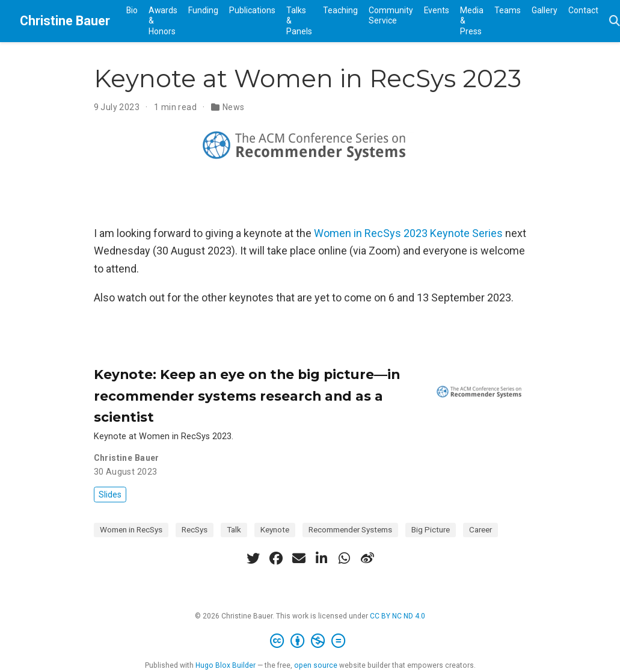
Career (480, 529)
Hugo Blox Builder (226, 665)
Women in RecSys (131, 529)
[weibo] (367, 558)
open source (316, 665)
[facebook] (276, 558)
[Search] (615, 21)
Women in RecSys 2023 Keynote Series (408, 233)
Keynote (275, 529)
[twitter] (253, 558)
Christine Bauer (65, 21)
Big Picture (431, 529)
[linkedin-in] (322, 558)
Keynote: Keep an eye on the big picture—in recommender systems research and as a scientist (247, 396)
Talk (234, 529)
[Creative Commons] (310, 641)
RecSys (195, 529)
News (234, 107)
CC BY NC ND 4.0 (397, 616)
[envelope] (299, 558)
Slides (110, 495)
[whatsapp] (345, 558)
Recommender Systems (350, 529)
